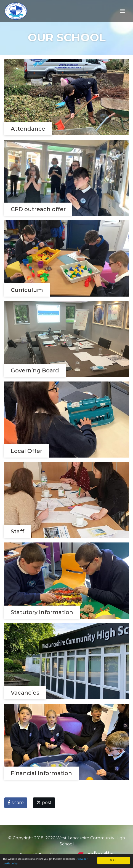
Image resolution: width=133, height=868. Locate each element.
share (16, 803)
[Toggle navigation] (123, 11)
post (44, 803)
